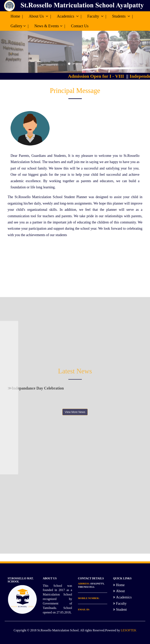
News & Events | (50, 26)
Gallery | (20, 26)
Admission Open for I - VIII (98, 76)
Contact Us (80, 26)
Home (119, 585)
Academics (122, 597)
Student (120, 610)
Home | (17, 16)
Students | (122, 16)
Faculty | (97, 16)
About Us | (40, 16)
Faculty (120, 603)
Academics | (69, 16)
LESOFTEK (129, 630)
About (119, 591)
